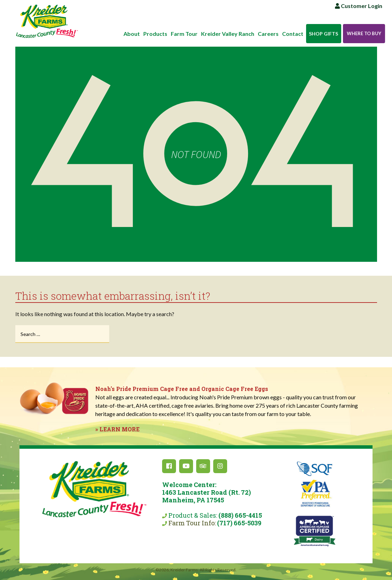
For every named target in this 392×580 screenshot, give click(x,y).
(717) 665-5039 (239, 523)
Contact (293, 34)
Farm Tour (184, 34)
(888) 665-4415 (240, 515)
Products (155, 34)
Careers (268, 34)
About (132, 34)
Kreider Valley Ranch (228, 34)
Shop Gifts (323, 34)
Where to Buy (364, 33)
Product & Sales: (206, 500)
